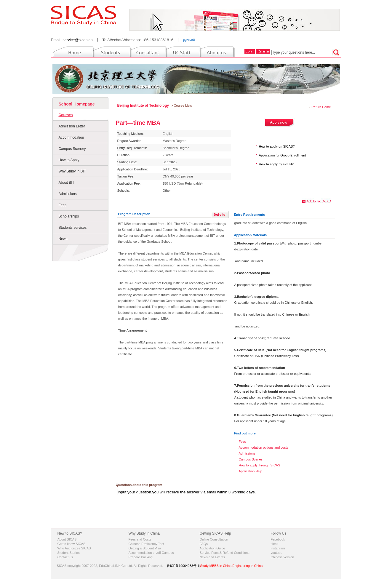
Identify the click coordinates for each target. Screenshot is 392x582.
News (63, 239)
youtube (277, 553)
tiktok (275, 544)
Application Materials (251, 235)
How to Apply (69, 160)
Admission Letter (72, 126)
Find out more (245, 433)
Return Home (321, 107)
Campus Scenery (72, 149)
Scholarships (69, 216)
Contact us (65, 557)
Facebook (278, 539)
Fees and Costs (140, 539)
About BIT (67, 183)
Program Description (134, 214)
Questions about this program (139, 485)
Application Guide (212, 548)
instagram (278, 548)
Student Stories (69, 553)
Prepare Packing (141, 557)
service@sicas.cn (77, 40)
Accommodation (71, 137)
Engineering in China (247, 566)
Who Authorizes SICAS (74, 548)
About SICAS (67, 539)
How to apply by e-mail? (276, 164)
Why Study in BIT (72, 171)
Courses (66, 115)
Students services (73, 228)
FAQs (204, 544)
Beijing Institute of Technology (144, 105)
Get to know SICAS (72, 544)
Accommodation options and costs (264, 447)
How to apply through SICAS (260, 465)
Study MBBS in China (216, 566)
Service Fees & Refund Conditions (225, 553)
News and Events (212, 557)
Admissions (68, 194)
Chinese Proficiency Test (146, 544)
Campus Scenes (251, 459)
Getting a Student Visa (145, 548)
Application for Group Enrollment (283, 155)
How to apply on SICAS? (277, 146)
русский (189, 40)
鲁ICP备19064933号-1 (183, 566)
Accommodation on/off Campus (151, 553)
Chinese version (283, 557)
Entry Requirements (250, 215)
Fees (63, 205)
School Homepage (77, 104)
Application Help (251, 471)
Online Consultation (214, 539)
